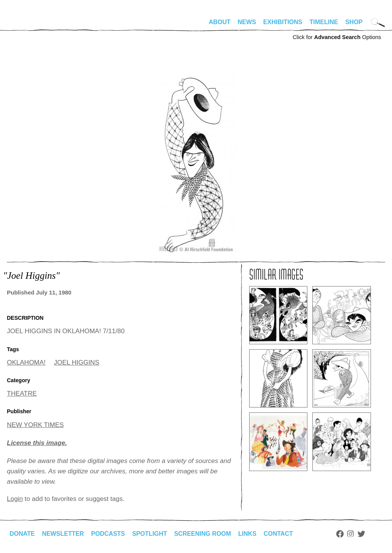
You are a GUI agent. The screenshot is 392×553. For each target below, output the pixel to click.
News (247, 22)
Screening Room (203, 534)
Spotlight (150, 534)
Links (248, 534)
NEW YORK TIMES (35, 425)
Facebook (341, 534)
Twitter (363, 534)
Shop (354, 22)
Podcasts (109, 534)
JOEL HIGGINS (77, 362)
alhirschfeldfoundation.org (30, 25)
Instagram (352, 534)
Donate (22, 534)
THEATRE (22, 393)
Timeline (324, 22)
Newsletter (63, 534)
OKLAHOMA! (26, 362)
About (220, 22)
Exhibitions (283, 22)
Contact (280, 534)
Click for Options (337, 37)
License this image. (37, 443)
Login (15, 499)
